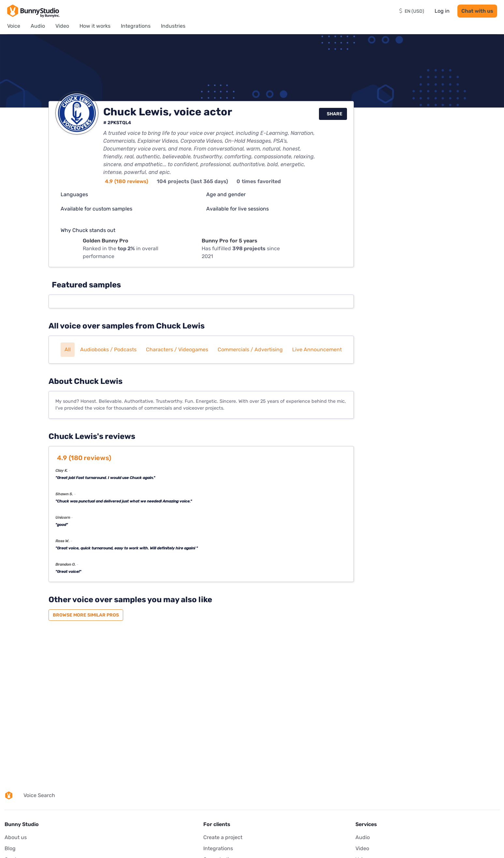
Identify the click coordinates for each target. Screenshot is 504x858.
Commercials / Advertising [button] (250, 349)
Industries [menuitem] (173, 26)
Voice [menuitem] (14, 26)
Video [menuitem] (62, 26)
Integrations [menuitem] (136, 26)
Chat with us (477, 11)
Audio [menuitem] (38, 26)
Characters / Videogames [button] (177, 349)
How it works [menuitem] (95, 26)
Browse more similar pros (86, 615)
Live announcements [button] (318, 349)
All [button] (68, 349)
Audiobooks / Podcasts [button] (108, 349)
